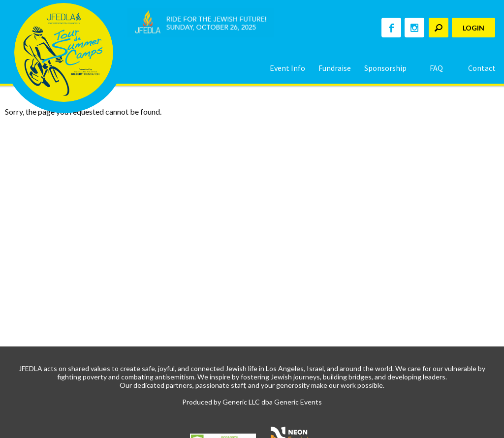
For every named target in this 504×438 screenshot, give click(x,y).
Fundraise (335, 68)
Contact (482, 68)
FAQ (436, 68)
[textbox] (439, 28)
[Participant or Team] (439, 28)
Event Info (287, 68)
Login (473, 28)
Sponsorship (385, 68)
